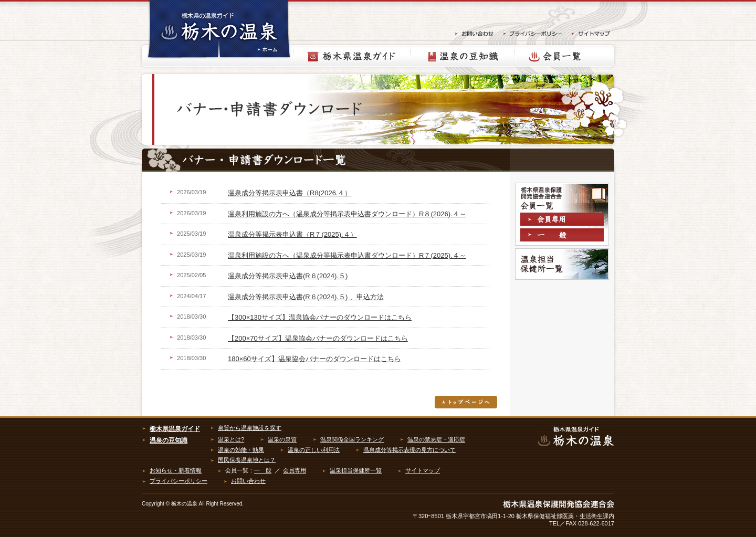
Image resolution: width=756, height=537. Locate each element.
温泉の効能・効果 (241, 450)
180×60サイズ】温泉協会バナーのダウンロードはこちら (314, 359)
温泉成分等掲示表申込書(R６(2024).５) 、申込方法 (306, 297)
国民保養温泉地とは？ (247, 460)
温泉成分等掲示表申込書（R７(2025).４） (292, 234)
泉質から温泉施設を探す (250, 428)
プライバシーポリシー (178, 481)
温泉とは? (231, 439)
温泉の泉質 (282, 439)
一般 (564, 236)
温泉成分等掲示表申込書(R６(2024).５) (288, 276)
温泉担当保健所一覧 (562, 264)
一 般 (263, 470)
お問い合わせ (248, 481)
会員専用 (564, 220)
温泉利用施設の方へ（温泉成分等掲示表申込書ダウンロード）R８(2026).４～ (347, 214)
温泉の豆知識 (463, 56)
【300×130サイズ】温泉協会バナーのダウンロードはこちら (320, 317)
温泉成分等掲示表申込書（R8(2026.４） (290, 193)
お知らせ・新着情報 (176, 470)
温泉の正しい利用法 (314, 450)
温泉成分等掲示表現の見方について (409, 450)
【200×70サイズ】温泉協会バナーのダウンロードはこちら (318, 338)
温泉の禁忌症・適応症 (436, 439)
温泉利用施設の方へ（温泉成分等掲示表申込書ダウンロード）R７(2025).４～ (347, 255)
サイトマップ (423, 470)
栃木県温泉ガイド (352, 56)
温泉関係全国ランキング (352, 439)
